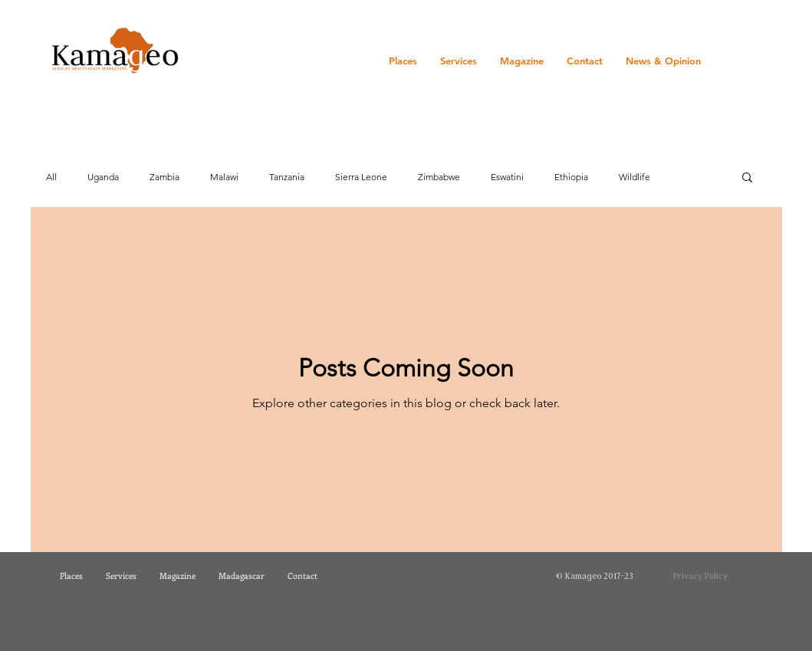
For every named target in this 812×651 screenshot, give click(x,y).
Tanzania (287, 177)
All (51, 177)
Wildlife (634, 177)
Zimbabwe (439, 177)
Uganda (103, 177)
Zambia (164, 177)
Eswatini (507, 177)
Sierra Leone (361, 177)
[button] (747, 178)
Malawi (224, 177)
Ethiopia (571, 177)
